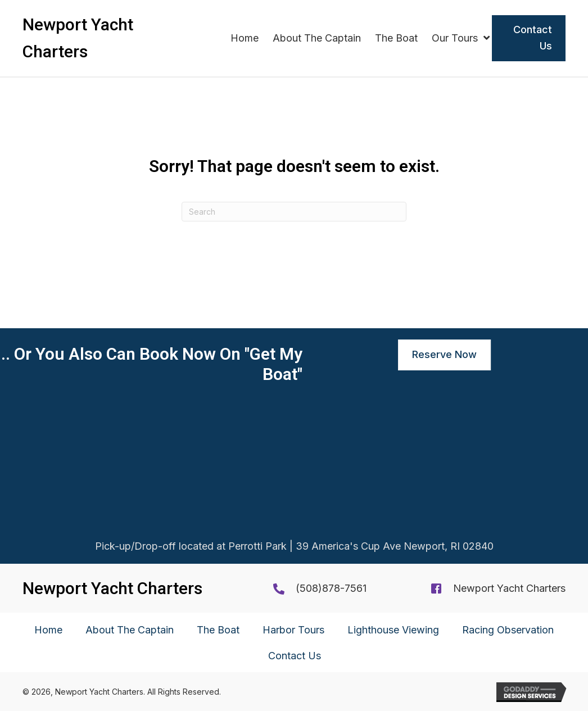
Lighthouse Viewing (393, 630)
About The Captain (130, 630)
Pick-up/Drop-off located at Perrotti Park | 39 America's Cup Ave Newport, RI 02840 (294, 548)
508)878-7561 (333, 588)
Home (48, 630)
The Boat (218, 630)
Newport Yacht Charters (509, 588)
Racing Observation (508, 630)
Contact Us (295, 656)
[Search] (294, 212)
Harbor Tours (293, 630)
